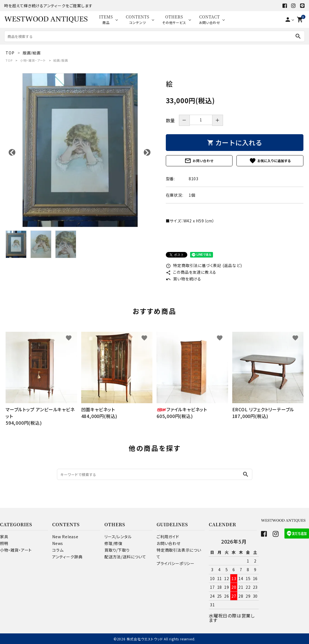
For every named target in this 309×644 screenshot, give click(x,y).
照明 (4, 543)
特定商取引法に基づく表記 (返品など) (204, 265)
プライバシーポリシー (176, 563)
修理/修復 (113, 543)
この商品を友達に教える (191, 272)
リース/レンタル (118, 537)
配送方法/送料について (125, 557)
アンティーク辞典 (67, 557)
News (58, 543)
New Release (65, 537)
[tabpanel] (80, 150)
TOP (9, 60)
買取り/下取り (117, 550)
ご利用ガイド (168, 537)
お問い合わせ (199, 161)
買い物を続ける (184, 279)
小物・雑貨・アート (33, 60)
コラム (58, 550)
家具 (4, 537)
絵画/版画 (61, 60)
